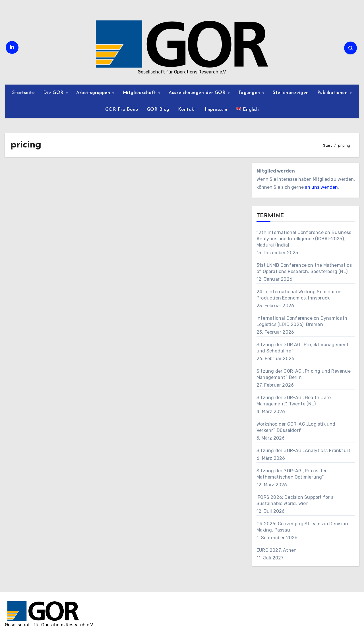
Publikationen (333, 93)
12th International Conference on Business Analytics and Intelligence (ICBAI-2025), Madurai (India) (304, 239)
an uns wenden (321, 187)
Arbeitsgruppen (94, 93)
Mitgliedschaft (140, 93)
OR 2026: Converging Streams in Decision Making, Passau (302, 527)
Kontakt (187, 110)
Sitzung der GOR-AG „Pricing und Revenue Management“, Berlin (304, 374)
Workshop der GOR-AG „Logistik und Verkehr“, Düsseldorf (296, 427)
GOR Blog (158, 110)
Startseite (23, 93)
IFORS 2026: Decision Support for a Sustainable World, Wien (295, 500)
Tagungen (250, 93)
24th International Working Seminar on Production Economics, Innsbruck (299, 295)
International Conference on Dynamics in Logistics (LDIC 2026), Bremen (302, 321)
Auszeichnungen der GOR (198, 93)
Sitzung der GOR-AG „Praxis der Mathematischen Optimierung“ (292, 474)
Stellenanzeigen (291, 93)
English (248, 109)
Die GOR (54, 93)
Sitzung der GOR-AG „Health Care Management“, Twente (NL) (294, 401)
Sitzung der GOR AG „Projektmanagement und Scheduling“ (303, 348)
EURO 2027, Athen (277, 550)
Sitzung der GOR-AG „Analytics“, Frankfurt (303, 451)
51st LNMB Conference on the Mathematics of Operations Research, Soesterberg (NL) (304, 268)
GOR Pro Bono (122, 110)
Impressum (216, 110)
